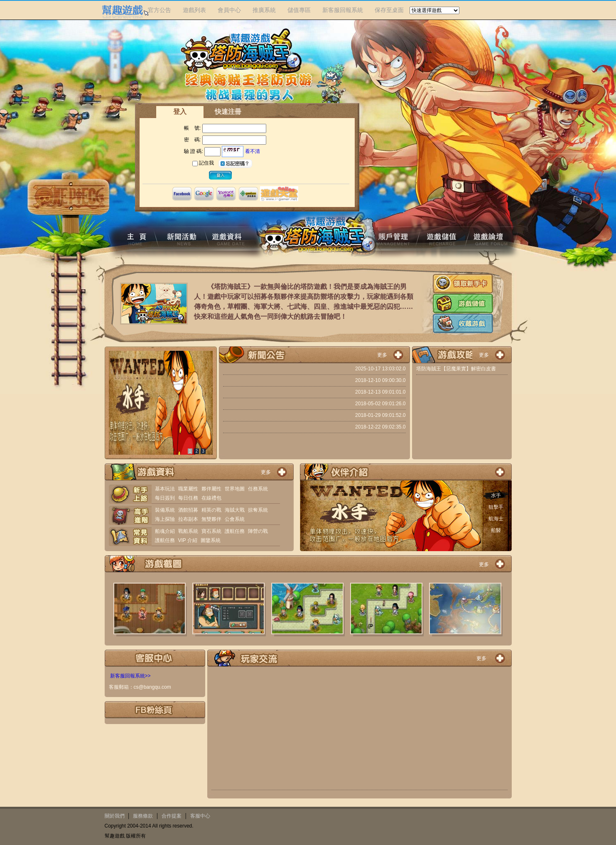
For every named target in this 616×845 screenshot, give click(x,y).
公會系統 (235, 519)
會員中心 (229, 10)
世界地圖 (235, 489)
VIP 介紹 (188, 540)
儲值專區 (299, 10)
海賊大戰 (235, 510)
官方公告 (160, 10)
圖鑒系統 (211, 540)
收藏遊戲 (463, 324)
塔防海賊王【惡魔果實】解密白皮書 (456, 369)
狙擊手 (496, 507)
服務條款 (143, 816)
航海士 (496, 519)
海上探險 (165, 519)
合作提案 (172, 816)
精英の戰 (211, 510)
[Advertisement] (360, 730)
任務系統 (258, 489)
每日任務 (188, 498)
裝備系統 (165, 510)
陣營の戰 (258, 531)
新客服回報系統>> (130, 676)
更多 (382, 355)
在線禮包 (211, 498)
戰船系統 (188, 531)
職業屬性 (188, 489)
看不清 (253, 151)
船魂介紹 (165, 531)
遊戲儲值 (463, 304)
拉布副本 (188, 519)
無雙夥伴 (211, 519)
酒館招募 (188, 510)
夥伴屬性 (211, 489)
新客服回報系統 (343, 10)
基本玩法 (165, 489)
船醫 (496, 530)
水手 (496, 495)
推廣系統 (264, 10)
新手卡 (463, 284)
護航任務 (235, 531)
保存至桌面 (389, 10)
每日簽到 (165, 498)
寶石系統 (211, 531)
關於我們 (115, 816)
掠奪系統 (258, 510)
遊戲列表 (194, 10)
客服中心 (200, 816)
